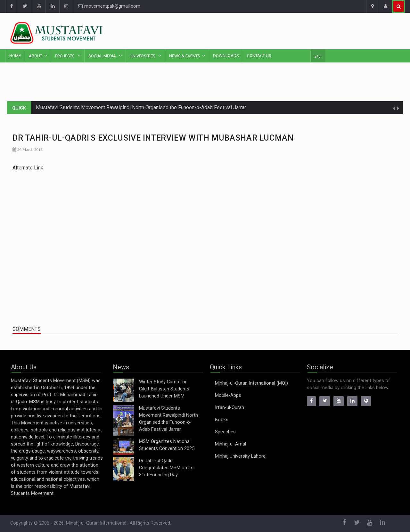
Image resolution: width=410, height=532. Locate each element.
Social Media (103, 56)
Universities (143, 56)
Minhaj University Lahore (240, 456)
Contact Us (259, 56)
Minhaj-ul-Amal (230, 444)
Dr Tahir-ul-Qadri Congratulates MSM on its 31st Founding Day (166, 468)
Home (15, 56)
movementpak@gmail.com (109, 6)
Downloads (226, 56)
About (36, 56)
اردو (318, 56)
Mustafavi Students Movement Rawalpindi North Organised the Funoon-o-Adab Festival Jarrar (141, 107)
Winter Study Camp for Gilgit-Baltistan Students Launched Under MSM (164, 389)
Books (222, 420)
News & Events (185, 56)
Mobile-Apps (228, 395)
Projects (65, 56)
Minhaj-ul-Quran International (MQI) (251, 383)
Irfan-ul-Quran (230, 408)
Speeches (225, 432)
